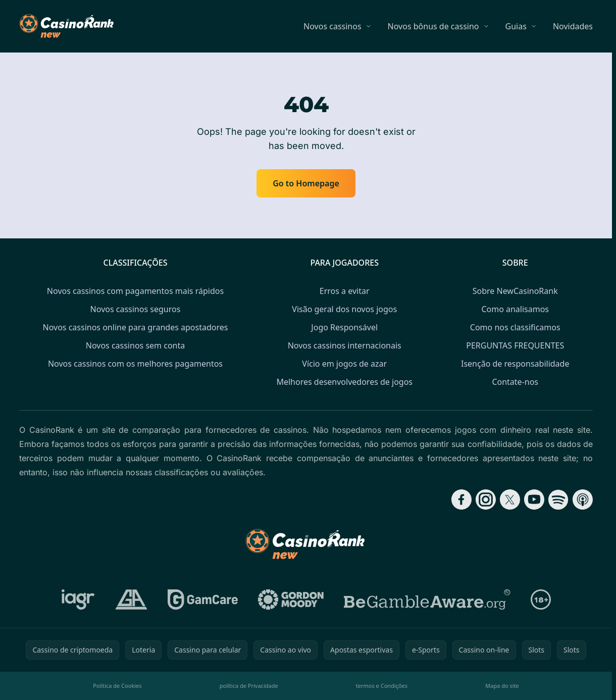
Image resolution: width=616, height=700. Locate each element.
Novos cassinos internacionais (345, 345)
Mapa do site (502, 686)
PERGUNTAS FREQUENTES (515, 345)
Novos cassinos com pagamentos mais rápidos (135, 291)
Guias (516, 26)
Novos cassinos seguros (136, 309)
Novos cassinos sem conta (135, 345)
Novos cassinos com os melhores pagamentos (135, 364)
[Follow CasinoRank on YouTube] (534, 499)
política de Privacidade (249, 686)
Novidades (573, 26)
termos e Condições (382, 686)
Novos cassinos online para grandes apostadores (136, 327)
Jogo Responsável (344, 327)
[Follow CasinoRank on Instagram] (486, 499)
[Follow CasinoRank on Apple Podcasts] (583, 499)
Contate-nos (515, 382)
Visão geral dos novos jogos (344, 309)
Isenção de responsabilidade (515, 364)
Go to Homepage (306, 183)
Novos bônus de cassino (433, 26)
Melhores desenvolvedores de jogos (344, 382)
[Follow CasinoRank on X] (510, 499)
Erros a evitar (345, 291)
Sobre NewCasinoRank (515, 291)
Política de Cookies (117, 686)
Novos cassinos (332, 26)
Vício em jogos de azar (344, 364)
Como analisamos (515, 309)
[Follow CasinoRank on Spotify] (558, 499)
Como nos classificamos (515, 327)
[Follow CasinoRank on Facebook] (461, 499)
